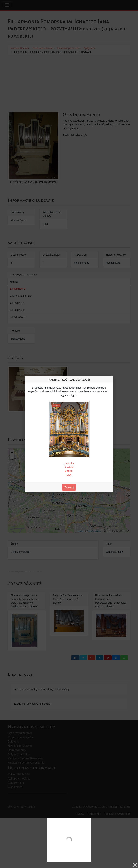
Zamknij (69, 487)
